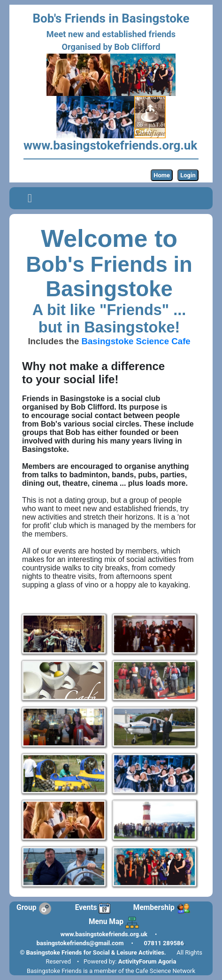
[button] (30, 198)
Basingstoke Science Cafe (136, 341)
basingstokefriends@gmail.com (80, 943)
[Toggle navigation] (30, 198)
